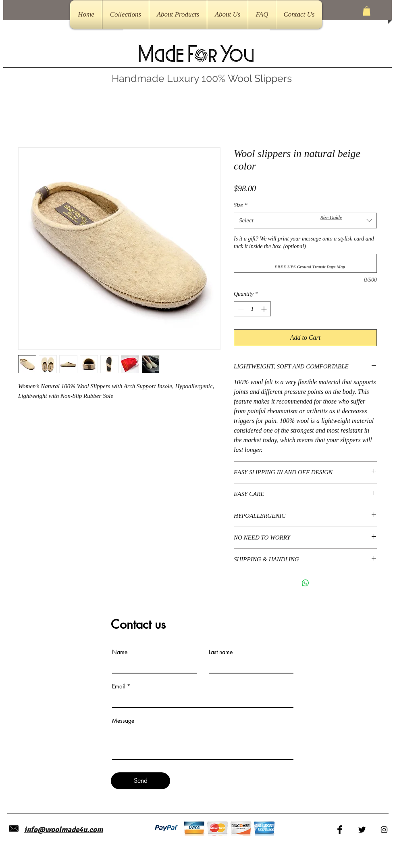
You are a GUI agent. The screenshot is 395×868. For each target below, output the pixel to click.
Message (123, 721)
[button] (367, 11)
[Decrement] (240, 309)
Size (241, 205)
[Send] (140, 781)
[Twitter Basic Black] (362, 830)
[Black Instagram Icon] (384, 830)
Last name (221, 652)
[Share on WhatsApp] (306, 583)
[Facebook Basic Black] (340, 830)
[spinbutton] (252, 309)
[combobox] (305, 221)
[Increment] (265, 309)
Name (120, 652)
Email (119, 686)
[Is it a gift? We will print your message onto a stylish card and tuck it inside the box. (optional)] (305, 263)
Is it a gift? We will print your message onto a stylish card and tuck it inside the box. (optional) (304, 243)
